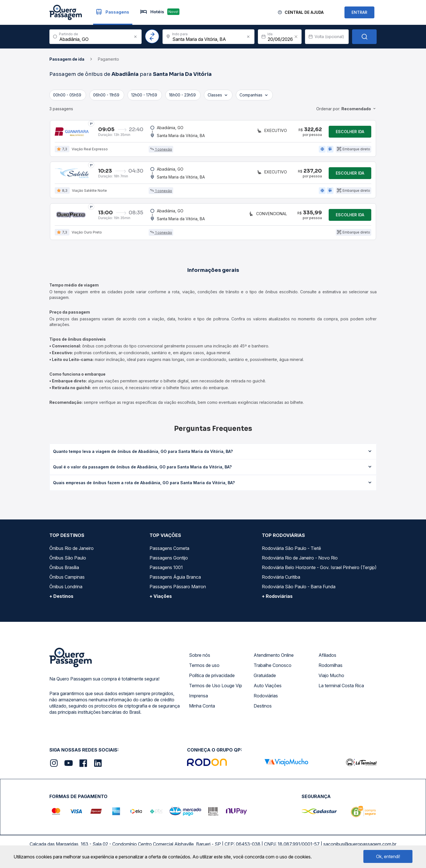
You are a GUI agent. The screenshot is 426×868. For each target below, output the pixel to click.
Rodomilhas (331, 667)
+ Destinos (61, 598)
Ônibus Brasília (64, 570)
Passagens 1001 (166, 570)
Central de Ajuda (304, 12)
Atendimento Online (274, 657)
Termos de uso (204, 667)
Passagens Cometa (169, 550)
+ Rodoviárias (277, 598)
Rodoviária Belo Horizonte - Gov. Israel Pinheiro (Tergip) (319, 570)
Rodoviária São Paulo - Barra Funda (299, 589)
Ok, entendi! (388, 856)
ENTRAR (359, 12)
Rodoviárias (266, 698)
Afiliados (327, 657)
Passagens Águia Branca (175, 579)
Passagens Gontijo (169, 560)
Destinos (263, 708)
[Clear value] (296, 37)
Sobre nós (200, 657)
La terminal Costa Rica (341, 688)
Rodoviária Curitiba (281, 579)
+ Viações (161, 598)
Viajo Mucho (331, 678)
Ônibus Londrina (66, 589)
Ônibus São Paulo (68, 560)
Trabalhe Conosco (273, 667)
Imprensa (198, 698)
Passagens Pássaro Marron (178, 589)
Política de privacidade (212, 678)
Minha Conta (202, 708)
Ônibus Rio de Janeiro (72, 550)
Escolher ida (350, 132)
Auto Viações (268, 688)
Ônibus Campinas (67, 579)
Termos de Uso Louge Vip (216, 688)
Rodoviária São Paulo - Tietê (291, 550)
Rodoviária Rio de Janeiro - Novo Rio (300, 560)
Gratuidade (265, 678)
